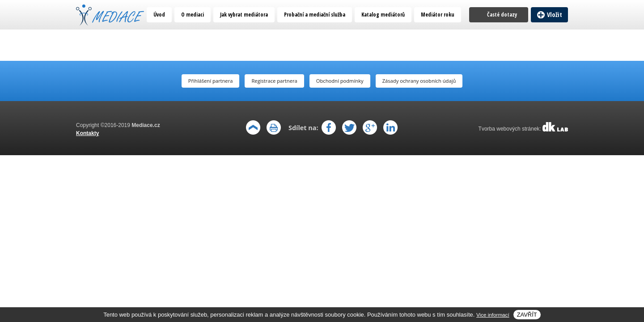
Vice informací (493, 315)
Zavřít (527, 315)
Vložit (555, 15)
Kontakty (87, 133)
